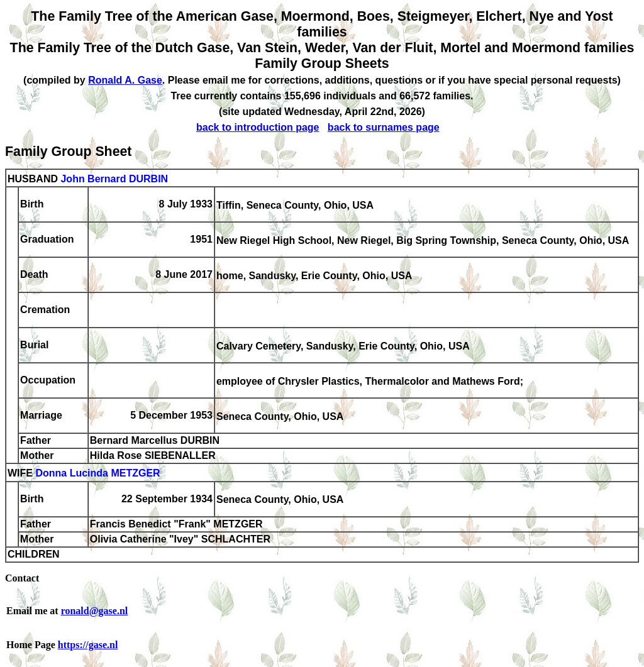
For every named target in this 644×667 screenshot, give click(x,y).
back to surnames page (384, 127)
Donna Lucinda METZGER (97, 474)
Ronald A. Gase (125, 80)
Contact (22, 578)
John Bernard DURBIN (114, 179)
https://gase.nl (88, 645)
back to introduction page (258, 127)
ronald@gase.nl (95, 611)
